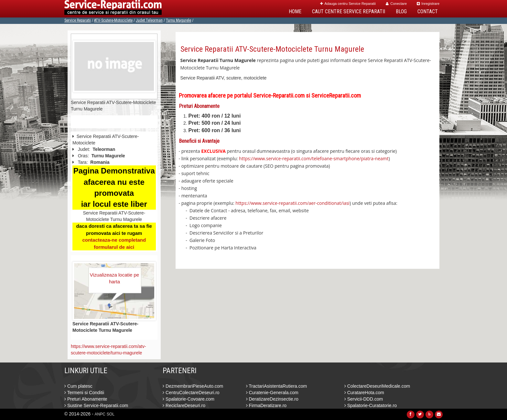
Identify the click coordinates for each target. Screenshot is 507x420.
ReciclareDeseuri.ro (184, 405)
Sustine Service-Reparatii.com (96, 405)
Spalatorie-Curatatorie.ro (371, 405)
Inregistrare (428, 4)
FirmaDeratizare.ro (266, 405)
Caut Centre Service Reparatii (349, 11)
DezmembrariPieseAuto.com (193, 386)
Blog (401, 11)
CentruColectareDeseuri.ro (191, 393)
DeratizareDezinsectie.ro (272, 399)
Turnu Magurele (178, 20)
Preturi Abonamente (86, 399)
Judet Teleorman (149, 20)
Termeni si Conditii (84, 393)
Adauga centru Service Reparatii (348, 4)
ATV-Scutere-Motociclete (113, 20)
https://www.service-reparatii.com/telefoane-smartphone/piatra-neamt (314, 158)
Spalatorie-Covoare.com (189, 399)
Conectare (396, 4)
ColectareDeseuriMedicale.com (377, 386)
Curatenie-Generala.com (272, 393)
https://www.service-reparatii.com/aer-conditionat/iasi (292, 203)
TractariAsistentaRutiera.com (277, 386)
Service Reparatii (78, 20)
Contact (428, 11)
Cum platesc (78, 386)
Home (295, 11)
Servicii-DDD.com (364, 399)
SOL (111, 414)
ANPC (100, 414)
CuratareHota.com (364, 393)
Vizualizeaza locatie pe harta (114, 278)
